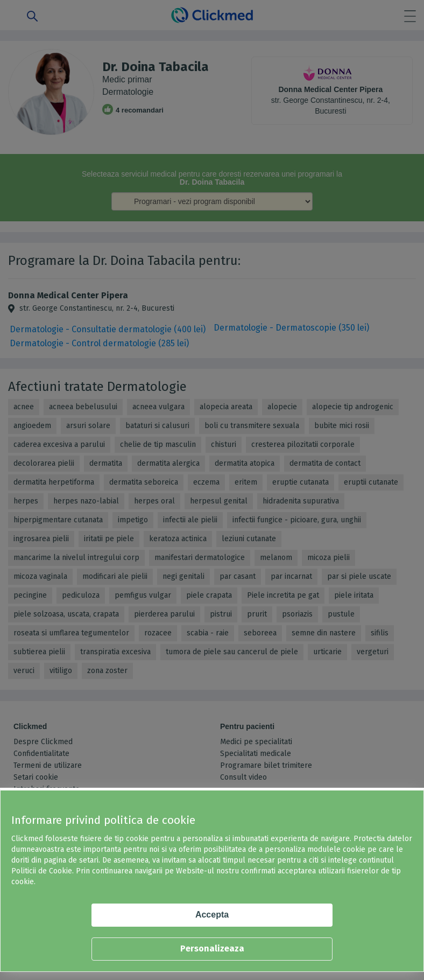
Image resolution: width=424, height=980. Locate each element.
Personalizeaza (212, 948)
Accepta (212, 915)
